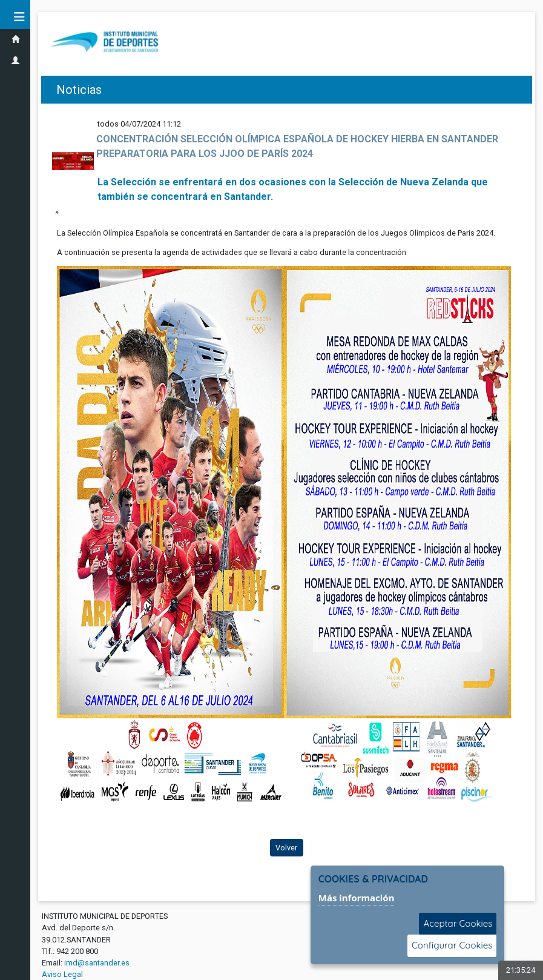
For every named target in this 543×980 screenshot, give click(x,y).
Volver (286, 848)
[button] (15, 17)
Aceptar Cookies (458, 923)
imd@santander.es (97, 963)
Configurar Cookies (452, 945)
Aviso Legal (62, 974)
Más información (357, 898)
